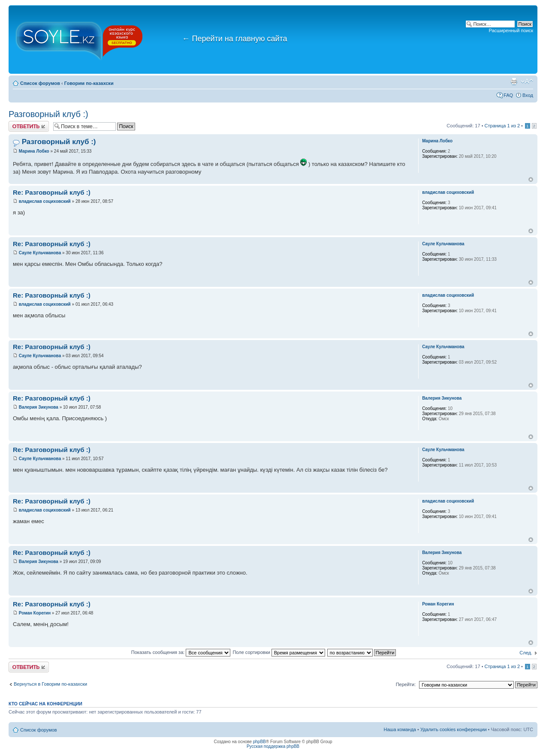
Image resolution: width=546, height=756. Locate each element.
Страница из (502, 126)
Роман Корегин (35, 613)
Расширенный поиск (511, 30)
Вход (528, 95)
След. (526, 653)
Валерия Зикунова (39, 407)
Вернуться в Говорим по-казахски (50, 684)
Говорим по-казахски (89, 83)
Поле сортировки (279, 652)
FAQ (508, 95)
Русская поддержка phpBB (273, 746)
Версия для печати (514, 81)
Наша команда (400, 729)
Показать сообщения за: (181, 652)
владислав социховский (45, 201)
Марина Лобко (34, 151)
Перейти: (406, 684)
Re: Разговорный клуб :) (52, 192)
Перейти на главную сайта (235, 39)
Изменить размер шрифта (527, 81)
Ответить (29, 126)
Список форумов (40, 83)
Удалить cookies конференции (454, 729)
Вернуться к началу (531, 179)
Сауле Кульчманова (40, 253)
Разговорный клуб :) (48, 114)
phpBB (259, 742)
